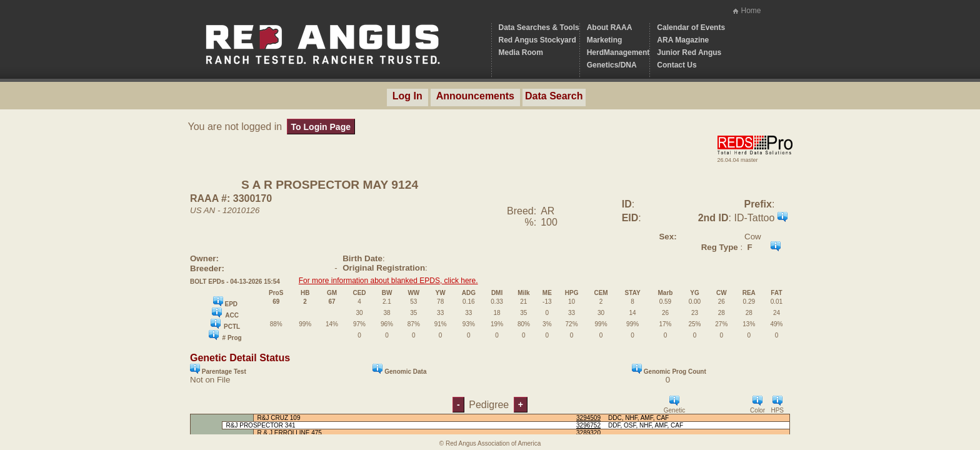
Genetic (674, 405)
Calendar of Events (691, 27)
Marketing (605, 40)
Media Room (521, 52)
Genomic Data (399, 369)
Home (751, 11)
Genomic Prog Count (669, 369)
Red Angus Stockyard (537, 40)
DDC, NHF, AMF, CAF (638, 418)
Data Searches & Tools (539, 27)
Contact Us (677, 65)
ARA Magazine (683, 40)
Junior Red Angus (689, 52)
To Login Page (321, 127)
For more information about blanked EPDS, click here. (388, 281)
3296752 (588, 425)
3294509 (588, 418)
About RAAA (610, 27)
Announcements (475, 96)
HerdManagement (618, 52)
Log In (407, 96)
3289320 (588, 433)
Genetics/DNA (612, 65)
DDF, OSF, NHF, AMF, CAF (646, 425)
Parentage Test (218, 369)
